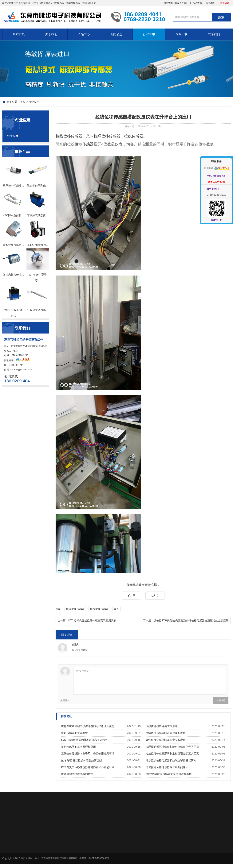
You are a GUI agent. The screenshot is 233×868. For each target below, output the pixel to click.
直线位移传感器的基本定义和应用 (166, 740)
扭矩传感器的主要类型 (74, 733)
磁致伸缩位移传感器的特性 (77, 774)
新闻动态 (116, 34)
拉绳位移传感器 (107, 136)
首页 (23, 102)
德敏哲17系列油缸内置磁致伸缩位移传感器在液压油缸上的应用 (191, 620)
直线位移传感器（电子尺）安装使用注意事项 (88, 754)
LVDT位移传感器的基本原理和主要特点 (84, 740)
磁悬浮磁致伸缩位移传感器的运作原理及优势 (88, 726)
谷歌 (184, 3)
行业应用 (149, 34)
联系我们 (211, 3)
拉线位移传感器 (69, 136)
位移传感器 (84, 144)
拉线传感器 (134, 136)
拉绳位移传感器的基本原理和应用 (166, 733)
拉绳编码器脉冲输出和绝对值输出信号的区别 (172, 747)
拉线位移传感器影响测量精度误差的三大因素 (172, 754)
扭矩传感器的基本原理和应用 (78, 747)
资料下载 (181, 34)
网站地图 (168, 3)
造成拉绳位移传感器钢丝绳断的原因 (167, 767)
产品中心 (84, 34)
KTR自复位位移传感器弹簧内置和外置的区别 (88, 767)
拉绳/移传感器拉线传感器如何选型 (81, 760)
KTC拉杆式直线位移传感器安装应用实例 (92, 620)
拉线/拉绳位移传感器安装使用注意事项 (169, 774)
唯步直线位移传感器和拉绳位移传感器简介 (171, 760)
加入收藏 (197, 3)
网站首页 (19, 34)
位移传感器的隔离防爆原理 (162, 726)
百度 (177, 3)
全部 (116, 609)
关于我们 (51, 34)
